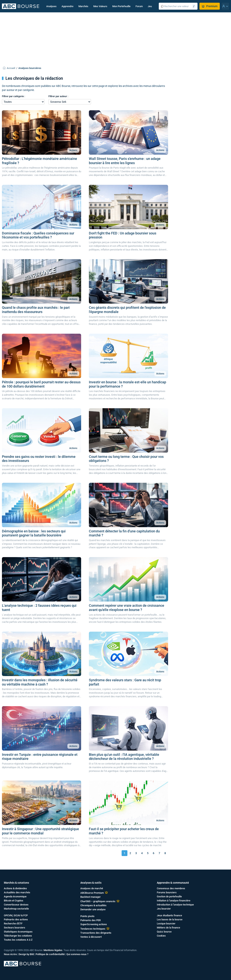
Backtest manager (91, 897)
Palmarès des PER (91, 920)
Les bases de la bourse (170, 919)
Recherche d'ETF (13, 924)
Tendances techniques (93, 929)
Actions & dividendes (15, 888)
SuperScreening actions (94, 924)
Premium (210, 6)
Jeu (150, 6)
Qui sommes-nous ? (77, 954)
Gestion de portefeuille (169, 896)
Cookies (161, 936)
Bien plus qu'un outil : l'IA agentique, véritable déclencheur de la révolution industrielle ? (124, 757)
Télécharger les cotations (18, 936)
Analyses (51, 6)
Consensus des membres (171, 888)
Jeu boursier (164, 909)
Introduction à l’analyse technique (175, 905)
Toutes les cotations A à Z (18, 940)
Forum (139, 6)
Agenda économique (15, 896)
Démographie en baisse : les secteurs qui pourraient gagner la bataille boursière (34, 533)
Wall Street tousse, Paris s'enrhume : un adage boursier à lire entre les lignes (125, 161)
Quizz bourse (164, 932)
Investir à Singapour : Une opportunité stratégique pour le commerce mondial (40, 831)
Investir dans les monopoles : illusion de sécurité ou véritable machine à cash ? (40, 682)
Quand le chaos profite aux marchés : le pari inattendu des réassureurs (36, 310)
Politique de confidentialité (50, 954)
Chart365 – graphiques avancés (98, 901)
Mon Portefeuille (121, 6)
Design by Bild (26, 954)
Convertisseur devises (16, 905)
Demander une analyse (93, 909)
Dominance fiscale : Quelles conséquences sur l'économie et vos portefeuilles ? (38, 235)
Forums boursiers (167, 892)
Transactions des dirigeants (96, 933)
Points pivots (87, 916)
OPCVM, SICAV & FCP (16, 915)
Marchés (83, 6)
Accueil (11, 68)
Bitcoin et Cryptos (14, 901)
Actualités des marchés (17, 892)
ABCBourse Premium (92, 893)
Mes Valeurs (100, 6)
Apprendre (67, 6)
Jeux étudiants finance (169, 915)
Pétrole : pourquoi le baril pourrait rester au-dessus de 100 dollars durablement (41, 384)
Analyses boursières (30, 68)
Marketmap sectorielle (16, 909)
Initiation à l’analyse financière (174, 901)
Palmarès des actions (16, 919)
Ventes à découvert (91, 937)
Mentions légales (53, 950)
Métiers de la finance (168, 928)
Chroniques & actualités (93, 905)
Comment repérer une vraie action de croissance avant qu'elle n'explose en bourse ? (127, 608)
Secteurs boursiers (15, 928)
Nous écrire (10, 954)
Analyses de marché (92, 888)
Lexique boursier (166, 924)
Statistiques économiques (18, 932)
